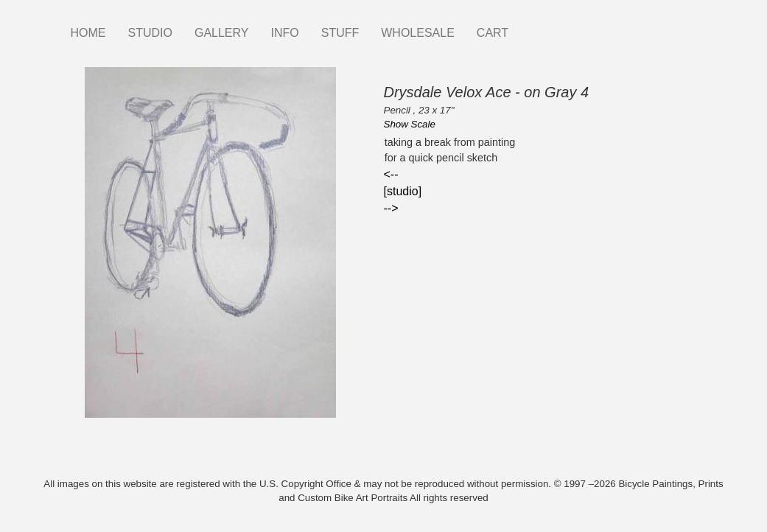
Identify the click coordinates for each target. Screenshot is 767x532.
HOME (88, 33)
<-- (391, 174)
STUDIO (150, 33)
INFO (284, 33)
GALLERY (222, 33)
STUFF (340, 33)
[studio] (403, 191)
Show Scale (410, 124)
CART (493, 33)
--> (391, 208)
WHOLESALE (418, 33)
